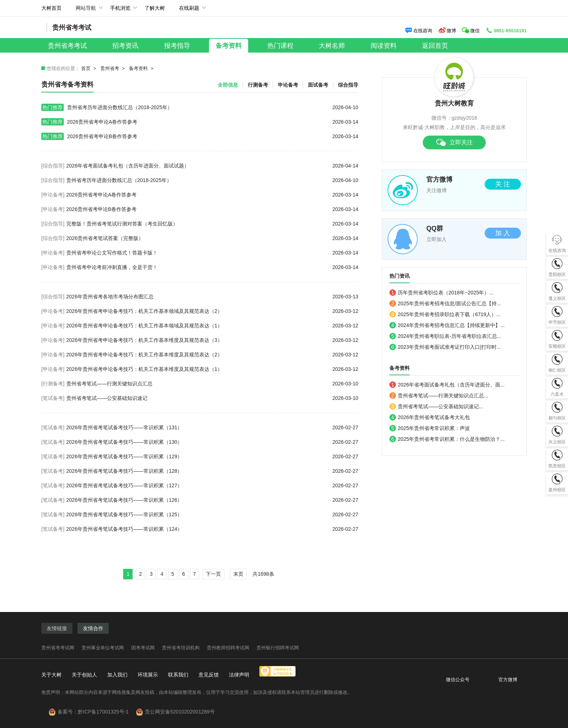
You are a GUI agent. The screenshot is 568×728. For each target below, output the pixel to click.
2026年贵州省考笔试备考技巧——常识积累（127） (212, 485)
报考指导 (177, 46)
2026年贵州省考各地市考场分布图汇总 (212, 297)
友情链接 (57, 628)
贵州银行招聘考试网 (278, 648)
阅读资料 (384, 46)
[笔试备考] (53, 398)
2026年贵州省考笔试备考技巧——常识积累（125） (212, 514)
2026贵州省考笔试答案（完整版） (212, 238)
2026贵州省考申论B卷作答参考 (200, 136)
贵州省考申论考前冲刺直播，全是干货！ (212, 267)
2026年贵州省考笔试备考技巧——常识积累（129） (212, 456)
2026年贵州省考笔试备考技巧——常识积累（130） (212, 442)
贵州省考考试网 (58, 648)
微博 (447, 31)
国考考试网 (143, 648)
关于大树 (51, 675)
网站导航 (86, 11)
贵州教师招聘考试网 (228, 648)
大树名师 (332, 46)
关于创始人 (84, 675)
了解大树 (155, 8)
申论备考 (288, 85)
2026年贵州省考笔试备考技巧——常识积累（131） (212, 427)
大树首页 (51, 8)
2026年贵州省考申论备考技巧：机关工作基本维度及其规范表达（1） (212, 369)
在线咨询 (419, 31)
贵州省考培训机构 (181, 648)
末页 (238, 574)
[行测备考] (53, 384)
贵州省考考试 (67, 46)
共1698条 (263, 574)
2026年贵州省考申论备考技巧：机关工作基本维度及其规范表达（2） (212, 355)
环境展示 (148, 675)
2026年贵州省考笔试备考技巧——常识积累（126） (212, 500)
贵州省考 (110, 68)
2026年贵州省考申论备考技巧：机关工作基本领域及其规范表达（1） (212, 326)
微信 (471, 31)
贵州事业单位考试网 (103, 648)
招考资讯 (125, 46)
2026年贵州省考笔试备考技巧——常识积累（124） (212, 529)
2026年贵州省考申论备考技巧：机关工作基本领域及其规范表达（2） (212, 311)
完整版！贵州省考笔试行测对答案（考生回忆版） (212, 224)
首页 (86, 68)
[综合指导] (53, 166)
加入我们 (117, 675)
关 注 (503, 184)
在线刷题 (189, 11)
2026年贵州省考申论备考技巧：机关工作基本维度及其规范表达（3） (212, 340)
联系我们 (178, 675)
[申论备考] (53, 195)
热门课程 (280, 46)
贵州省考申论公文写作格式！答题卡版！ (212, 253)
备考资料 (229, 46)
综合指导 (348, 85)
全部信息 (228, 85)
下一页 (213, 574)
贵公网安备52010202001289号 (180, 712)
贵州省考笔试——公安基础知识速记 (212, 398)
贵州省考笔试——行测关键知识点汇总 (212, 384)
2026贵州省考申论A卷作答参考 (200, 122)
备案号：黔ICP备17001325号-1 (96, 712)
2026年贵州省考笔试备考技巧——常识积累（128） (212, 471)
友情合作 (93, 628)
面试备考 (318, 85)
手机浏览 (120, 11)
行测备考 (258, 85)
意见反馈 (209, 675)
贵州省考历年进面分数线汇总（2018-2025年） (200, 107)
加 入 (503, 233)
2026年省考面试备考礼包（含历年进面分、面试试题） (212, 166)
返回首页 (435, 46)
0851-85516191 (506, 31)
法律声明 (239, 675)
